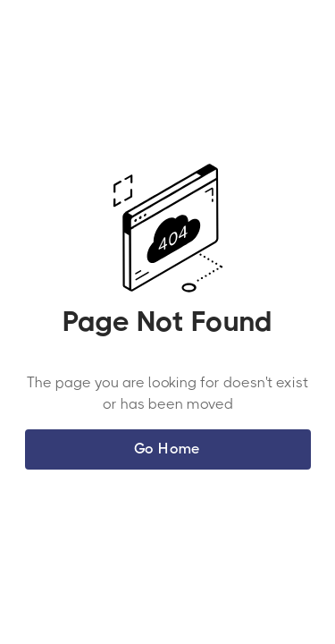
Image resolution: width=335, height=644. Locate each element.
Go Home (167, 449)
